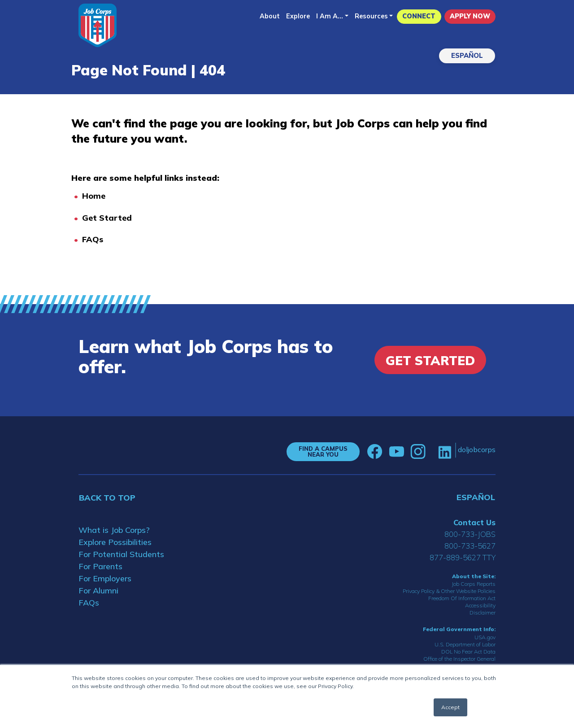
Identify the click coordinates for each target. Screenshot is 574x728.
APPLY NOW (470, 16)
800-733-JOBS (470, 534)
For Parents (100, 566)
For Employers (105, 578)
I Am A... (330, 16)
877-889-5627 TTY (463, 557)
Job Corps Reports (474, 584)
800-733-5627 (470, 546)
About (270, 16)
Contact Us (474, 522)
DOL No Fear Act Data (468, 652)
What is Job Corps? (114, 530)
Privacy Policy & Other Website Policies (449, 591)
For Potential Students (121, 554)
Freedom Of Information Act (462, 598)
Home (94, 196)
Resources (371, 16)
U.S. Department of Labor (465, 644)
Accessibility (480, 605)
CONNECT (419, 16)
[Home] (98, 25)
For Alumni (98, 591)
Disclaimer (483, 612)
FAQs (93, 239)
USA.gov (485, 637)
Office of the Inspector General (459, 659)
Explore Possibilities (115, 542)
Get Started (107, 218)
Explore (298, 16)
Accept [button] (450, 707)
